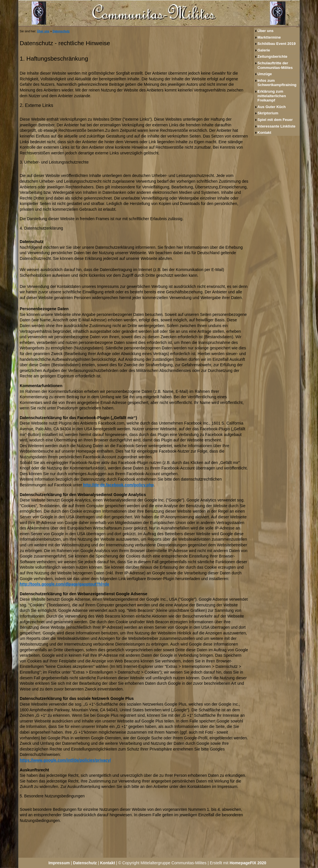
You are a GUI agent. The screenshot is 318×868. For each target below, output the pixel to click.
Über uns (43, 31)
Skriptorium (268, 113)
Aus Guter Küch (272, 107)
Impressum (59, 863)
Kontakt (264, 133)
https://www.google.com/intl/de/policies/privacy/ (65, 760)
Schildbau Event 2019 (277, 44)
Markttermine (269, 37)
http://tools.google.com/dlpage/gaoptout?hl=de (64, 584)
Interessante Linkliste (276, 126)
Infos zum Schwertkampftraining (277, 83)
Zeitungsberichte (272, 56)
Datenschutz (61, 31)
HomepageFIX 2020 (248, 863)
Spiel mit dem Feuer (275, 120)
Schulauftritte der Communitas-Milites (275, 65)
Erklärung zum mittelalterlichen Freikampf (272, 96)
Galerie (264, 50)
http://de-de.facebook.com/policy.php (118, 485)
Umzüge (265, 74)
